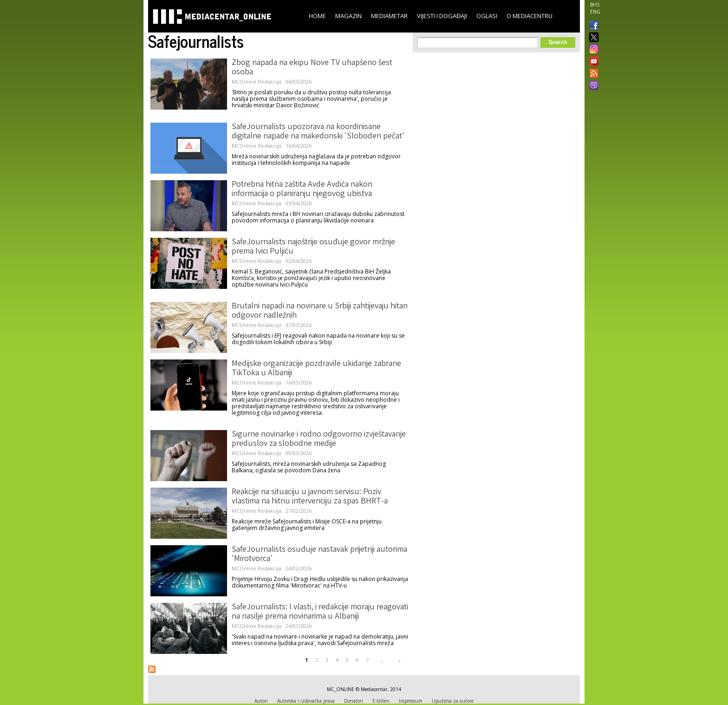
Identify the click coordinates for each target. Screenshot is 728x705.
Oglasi (487, 16)
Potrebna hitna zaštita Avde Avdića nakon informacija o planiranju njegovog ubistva (302, 189)
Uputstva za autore (453, 701)
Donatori (354, 701)
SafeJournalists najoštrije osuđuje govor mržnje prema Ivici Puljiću (313, 247)
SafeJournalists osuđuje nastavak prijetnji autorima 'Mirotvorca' (319, 555)
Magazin (348, 16)
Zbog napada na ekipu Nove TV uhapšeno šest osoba (312, 68)
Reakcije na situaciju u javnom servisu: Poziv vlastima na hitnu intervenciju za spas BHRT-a (310, 497)
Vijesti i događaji (442, 16)
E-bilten (381, 701)
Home (317, 16)
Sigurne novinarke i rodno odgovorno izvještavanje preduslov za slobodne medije (319, 439)
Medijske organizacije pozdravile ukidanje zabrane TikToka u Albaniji (316, 369)
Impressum (411, 701)
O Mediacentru (530, 16)
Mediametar (389, 16)
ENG (595, 12)
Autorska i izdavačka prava (306, 701)
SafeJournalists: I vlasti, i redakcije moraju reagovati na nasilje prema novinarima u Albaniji (320, 612)
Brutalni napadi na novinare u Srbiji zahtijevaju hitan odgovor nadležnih (320, 311)
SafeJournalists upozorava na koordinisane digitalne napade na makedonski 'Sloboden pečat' (318, 132)
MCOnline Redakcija (257, 82)
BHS (595, 5)
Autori (261, 701)
